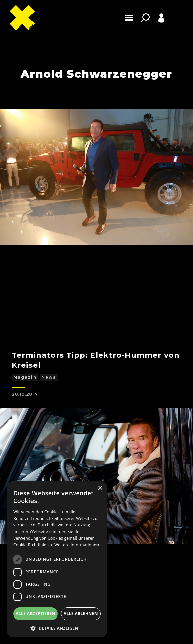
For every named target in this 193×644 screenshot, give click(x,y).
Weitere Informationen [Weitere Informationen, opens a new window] (77, 545)
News (49, 266)
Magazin (25, 266)
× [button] (100, 488)
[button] (57, 628)
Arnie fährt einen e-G (57, 433)
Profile (154, 28)
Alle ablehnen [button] (81, 614)
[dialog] (57, 559)
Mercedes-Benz (62, 445)
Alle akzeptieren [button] (36, 614)
